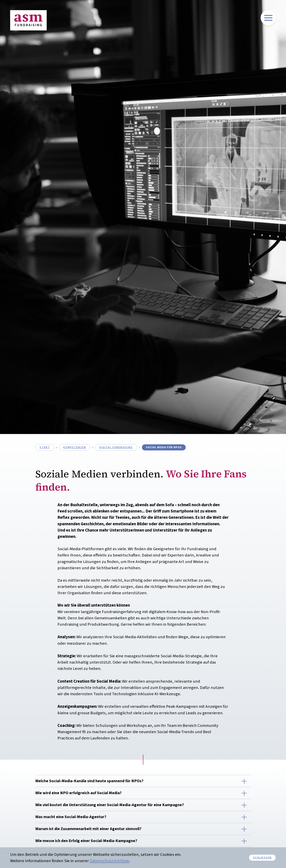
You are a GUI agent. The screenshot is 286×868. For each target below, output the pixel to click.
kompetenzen (75, 447)
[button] (143, 781)
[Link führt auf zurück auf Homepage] (28, 20)
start (45, 447)
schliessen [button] (262, 858)
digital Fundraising (116, 447)
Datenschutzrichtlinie (109, 861)
